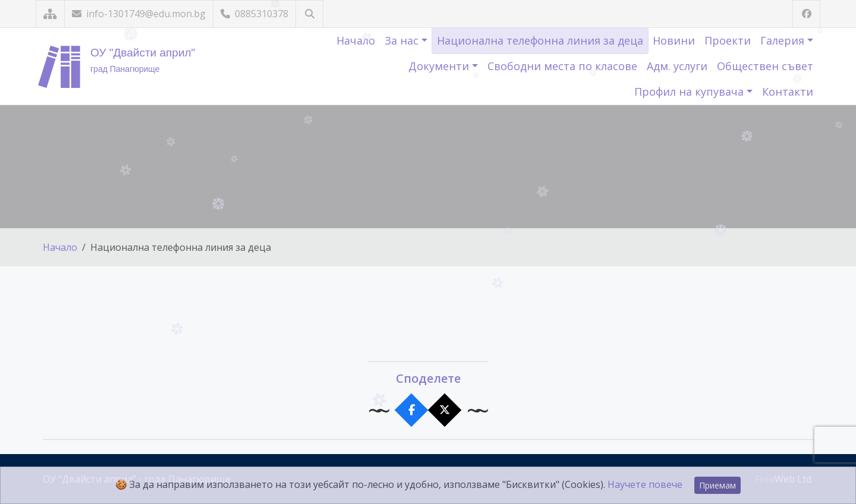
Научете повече (645, 484)
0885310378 (254, 14)
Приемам (717, 485)
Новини (674, 40)
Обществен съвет (765, 66)
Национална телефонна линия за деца (540, 40)
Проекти (728, 40)
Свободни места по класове (562, 66)
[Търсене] (309, 14)
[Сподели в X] (445, 410)
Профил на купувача (690, 92)
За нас (403, 40)
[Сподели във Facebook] (412, 410)
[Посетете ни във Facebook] (806, 14)
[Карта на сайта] (50, 14)
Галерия (784, 40)
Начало (356, 40)
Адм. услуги (677, 66)
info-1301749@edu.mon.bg (139, 14)
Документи (440, 66)
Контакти (788, 92)
